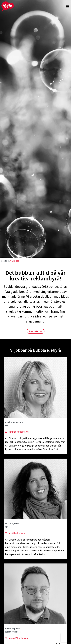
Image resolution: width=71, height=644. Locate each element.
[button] (67, 6)
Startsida (6, 261)
